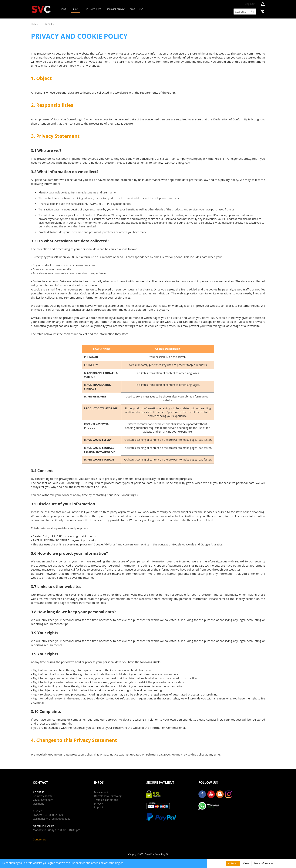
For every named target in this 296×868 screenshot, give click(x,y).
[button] (251, 4)
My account (101, 792)
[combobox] (245, 12)
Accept (234, 863)
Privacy (98, 804)
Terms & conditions (106, 800)
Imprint (99, 807)
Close (246, 863)
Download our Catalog (108, 796)
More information (264, 863)
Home (35, 24)
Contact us (39, 839)
